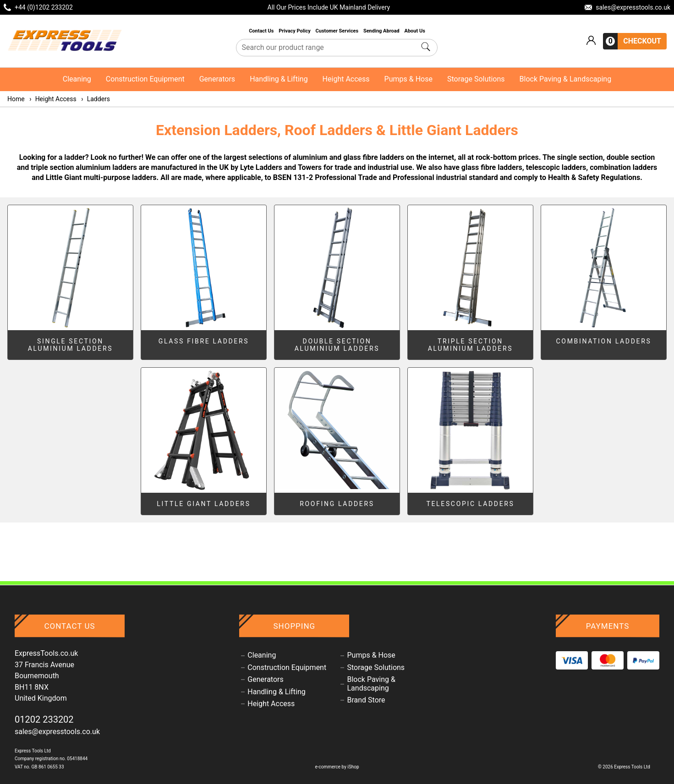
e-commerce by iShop (337, 767)
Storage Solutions (476, 79)
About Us (415, 31)
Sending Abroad (382, 31)
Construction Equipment (145, 79)
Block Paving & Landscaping (566, 79)
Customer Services (338, 31)
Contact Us (262, 31)
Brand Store (366, 700)
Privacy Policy (295, 31)
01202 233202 (44, 719)
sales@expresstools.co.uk (57, 732)
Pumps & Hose (408, 79)
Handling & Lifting (279, 79)
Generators (217, 79)
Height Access (346, 79)
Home (16, 99)
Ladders (95, 99)
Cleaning (77, 79)
